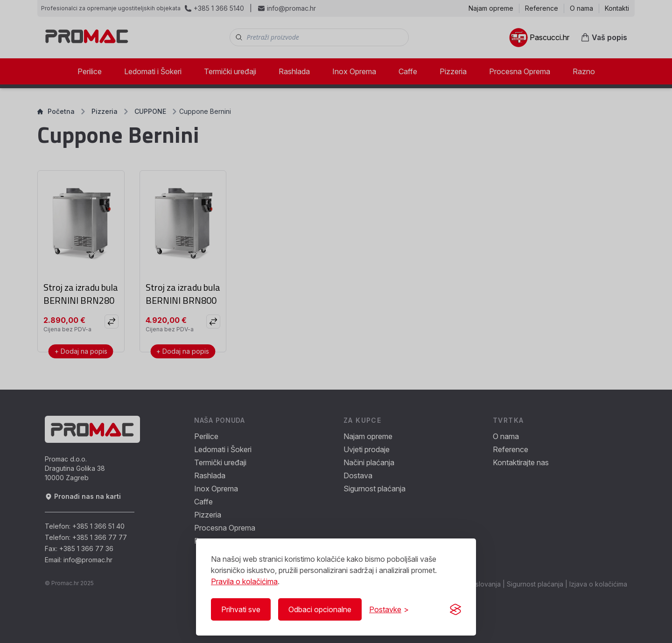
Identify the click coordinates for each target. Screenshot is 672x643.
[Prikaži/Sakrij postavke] (389, 609)
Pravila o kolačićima (244, 581)
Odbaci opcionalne (320, 609)
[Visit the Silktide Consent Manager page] (455, 609)
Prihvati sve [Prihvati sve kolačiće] (241, 609)
